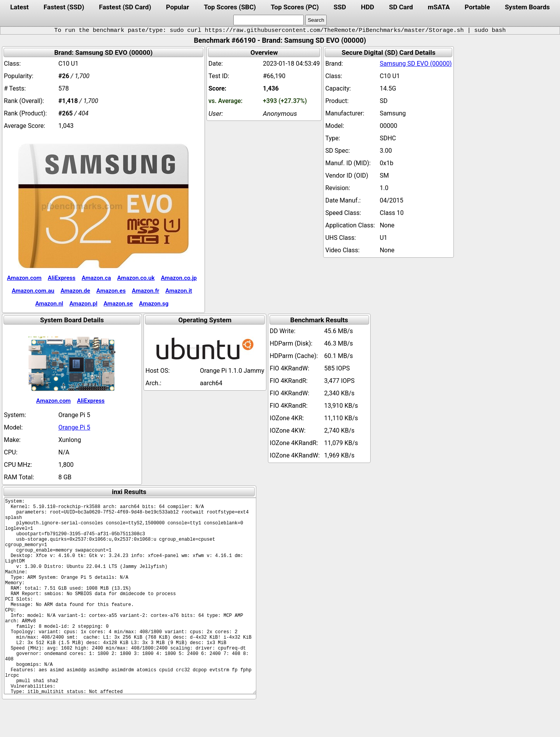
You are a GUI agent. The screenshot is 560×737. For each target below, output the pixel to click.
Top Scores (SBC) (230, 7)
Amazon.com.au (33, 291)
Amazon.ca (96, 278)
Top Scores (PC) (295, 7)
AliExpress (62, 278)
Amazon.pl (83, 304)
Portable (477, 7)
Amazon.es (111, 291)
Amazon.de (75, 291)
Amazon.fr (145, 291)
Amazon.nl (49, 304)
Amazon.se (118, 304)
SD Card (401, 7)
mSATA (439, 7)
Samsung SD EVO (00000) (416, 64)
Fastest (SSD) (64, 7)
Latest (19, 7)
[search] (269, 20)
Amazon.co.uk (136, 278)
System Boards (527, 7)
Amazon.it (178, 291)
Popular (178, 7)
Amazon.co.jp (179, 278)
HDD (367, 7)
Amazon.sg (154, 304)
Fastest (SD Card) (125, 7)
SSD (340, 7)
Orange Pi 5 (74, 427)
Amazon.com (24, 278)
